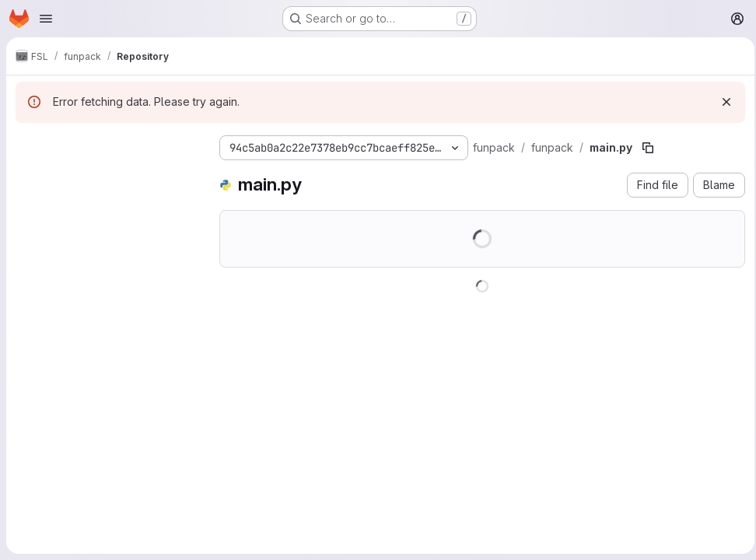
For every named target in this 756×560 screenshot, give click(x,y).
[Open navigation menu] (46, 19)
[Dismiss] (722, 102)
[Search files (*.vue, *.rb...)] (105, 176)
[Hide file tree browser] (28, 145)
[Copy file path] (648, 148)
